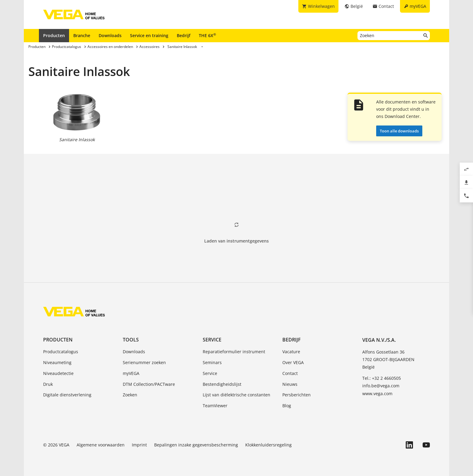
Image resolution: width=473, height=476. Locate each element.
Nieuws (290, 384)
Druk (48, 384)
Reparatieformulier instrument (234, 352)
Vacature (291, 352)
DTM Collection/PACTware (149, 384)
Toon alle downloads (399, 131)
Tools (131, 340)
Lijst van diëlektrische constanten (237, 395)
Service (212, 340)
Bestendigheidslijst (222, 384)
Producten (54, 35)
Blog (287, 406)
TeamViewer (215, 406)
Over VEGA (293, 362)
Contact (290, 373)
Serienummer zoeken (144, 362)
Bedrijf (184, 35)
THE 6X (207, 35)
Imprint (139, 445)
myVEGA (131, 373)
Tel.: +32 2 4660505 (382, 378)
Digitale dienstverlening (67, 395)
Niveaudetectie (58, 373)
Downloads (110, 35)
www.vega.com (377, 393)
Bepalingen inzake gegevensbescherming (196, 445)
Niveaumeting (57, 362)
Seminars (212, 362)
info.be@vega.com (381, 386)
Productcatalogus (61, 352)
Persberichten (297, 395)
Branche (82, 35)
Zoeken (130, 395)
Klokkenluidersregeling (268, 445)
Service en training (149, 35)
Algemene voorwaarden (101, 445)
